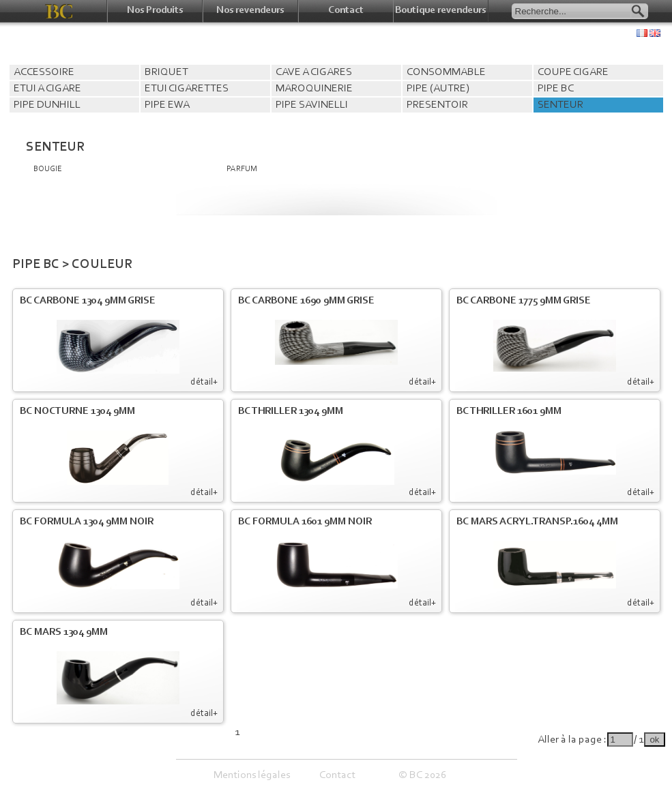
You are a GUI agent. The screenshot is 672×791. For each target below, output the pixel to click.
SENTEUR (560, 105)
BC (60, 11)
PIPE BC (556, 89)
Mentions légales (252, 775)
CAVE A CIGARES (314, 72)
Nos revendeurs (250, 11)
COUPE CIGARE (573, 72)
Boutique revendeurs (440, 11)
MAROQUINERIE (314, 89)
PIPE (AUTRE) (438, 89)
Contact (346, 11)
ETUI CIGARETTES (187, 89)
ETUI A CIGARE (47, 89)
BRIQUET (166, 72)
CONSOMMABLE (446, 72)
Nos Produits (155, 11)
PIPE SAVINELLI (312, 105)
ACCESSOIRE (44, 72)
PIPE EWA (167, 105)
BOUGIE (48, 169)
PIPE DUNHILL (47, 105)
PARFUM (242, 169)
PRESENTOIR (437, 105)
